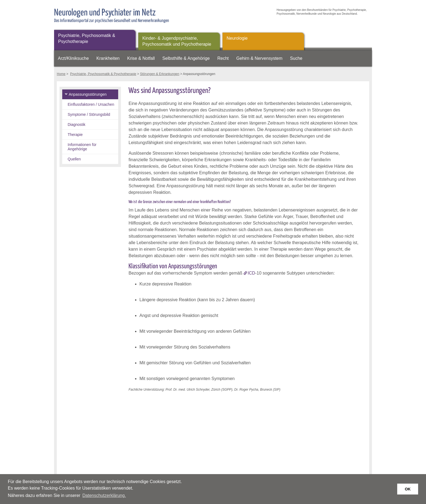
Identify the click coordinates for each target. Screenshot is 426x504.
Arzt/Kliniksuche (73, 58)
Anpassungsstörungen (88, 94)
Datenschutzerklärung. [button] (104, 495)
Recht (223, 58)
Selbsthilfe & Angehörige (186, 58)
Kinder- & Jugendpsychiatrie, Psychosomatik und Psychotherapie (177, 41)
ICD (252, 273)
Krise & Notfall (141, 58)
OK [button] (408, 489)
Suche (296, 58)
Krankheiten (108, 58)
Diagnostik (76, 125)
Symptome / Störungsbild (89, 114)
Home (61, 74)
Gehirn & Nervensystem (259, 58)
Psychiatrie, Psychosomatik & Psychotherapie (87, 38)
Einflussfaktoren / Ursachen (91, 104)
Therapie (75, 135)
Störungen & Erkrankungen (160, 74)
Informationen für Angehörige (82, 147)
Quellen (74, 159)
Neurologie (237, 38)
